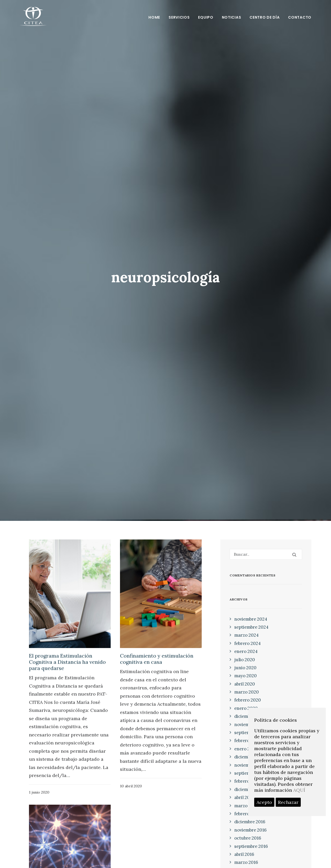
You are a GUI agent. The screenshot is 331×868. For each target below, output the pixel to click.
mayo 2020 (246, 676)
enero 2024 (246, 651)
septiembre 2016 (251, 846)
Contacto (300, 17)
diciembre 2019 (250, 716)
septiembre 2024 (251, 627)
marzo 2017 (246, 806)
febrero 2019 (247, 741)
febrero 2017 (247, 814)
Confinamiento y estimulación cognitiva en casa (157, 659)
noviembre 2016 (250, 830)
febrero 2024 (247, 643)
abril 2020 (245, 684)
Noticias (232, 17)
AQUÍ (299, 790)
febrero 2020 (248, 700)
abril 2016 (244, 854)
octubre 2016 (248, 838)
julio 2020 (245, 660)
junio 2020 (245, 668)
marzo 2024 (246, 635)
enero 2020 (246, 708)
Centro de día (265, 17)
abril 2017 (244, 797)
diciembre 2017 (250, 789)
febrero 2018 (247, 781)
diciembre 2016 (250, 822)
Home (154, 17)
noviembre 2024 (251, 619)
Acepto (264, 802)
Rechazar (288, 802)
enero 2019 (246, 749)
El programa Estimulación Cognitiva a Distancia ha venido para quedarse (67, 662)
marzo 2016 (246, 862)
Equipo (206, 17)
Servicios (179, 17)
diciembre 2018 (250, 757)
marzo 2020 (247, 692)
